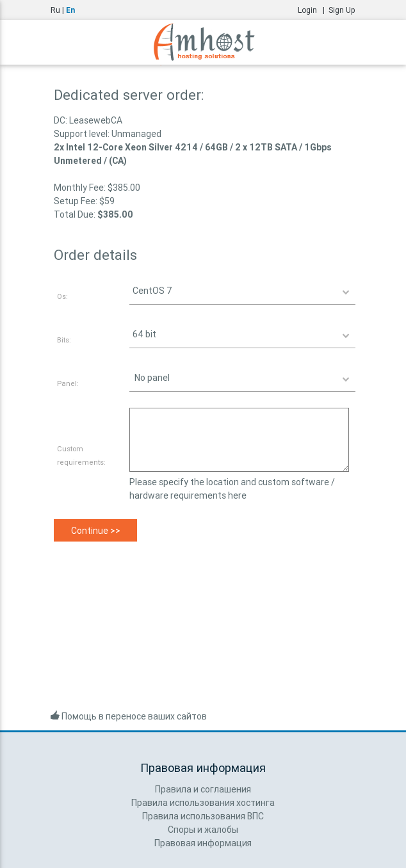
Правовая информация (203, 843)
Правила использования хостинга (203, 803)
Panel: (68, 383)
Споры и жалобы (203, 830)
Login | (313, 10)
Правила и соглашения (203, 789)
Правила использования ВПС (203, 816)
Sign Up (342, 10)
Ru (55, 10)
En (70, 10)
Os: (62, 296)
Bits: (64, 340)
